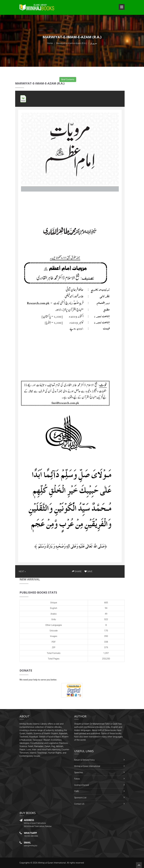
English (54, 608)
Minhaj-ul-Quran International (87, 766)
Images (54, 636)
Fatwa (77, 779)
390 (106, 636)
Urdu (54, 619)
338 (106, 642)
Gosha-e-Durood (82, 785)
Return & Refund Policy (84, 760)
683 (106, 603)
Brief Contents (68, 79)
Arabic (54, 614)
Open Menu (122, 7)
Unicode (54, 631)
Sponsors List (80, 798)
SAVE (88, 571)
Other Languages (54, 625)
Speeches (79, 772)
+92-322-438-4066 (31, 836)
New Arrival (30, 579)
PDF (54, 642)
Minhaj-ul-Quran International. (52, 863)
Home (50, 43)
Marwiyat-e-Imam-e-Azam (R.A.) (71, 43)
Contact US (79, 804)
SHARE (77, 571)
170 (106, 631)
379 (106, 647)
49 (106, 614)
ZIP (54, 647)
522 (106, 619)
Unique (54, 603)
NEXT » (22, 571)
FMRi (77, 791)
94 (106, 608)
